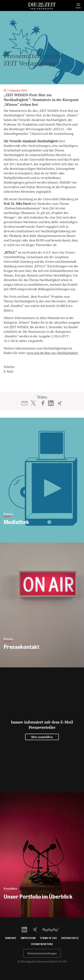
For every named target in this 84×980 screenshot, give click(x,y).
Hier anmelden (42, 737)
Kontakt (11, 938)
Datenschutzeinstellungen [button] (42, 953)
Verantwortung (42, 944)
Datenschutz (70, 938)
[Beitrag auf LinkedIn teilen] (51, 403)
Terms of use (48, 938)
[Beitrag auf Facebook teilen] (43, 403)
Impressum (28, 938)
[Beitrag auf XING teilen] (60, 403)
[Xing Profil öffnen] (37, 929)
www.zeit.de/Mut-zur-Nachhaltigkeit (52, 353)
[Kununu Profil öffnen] (53, 929)
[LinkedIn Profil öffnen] (26, 929)
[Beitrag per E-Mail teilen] (24, 403)
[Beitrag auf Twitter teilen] (33, 403)
